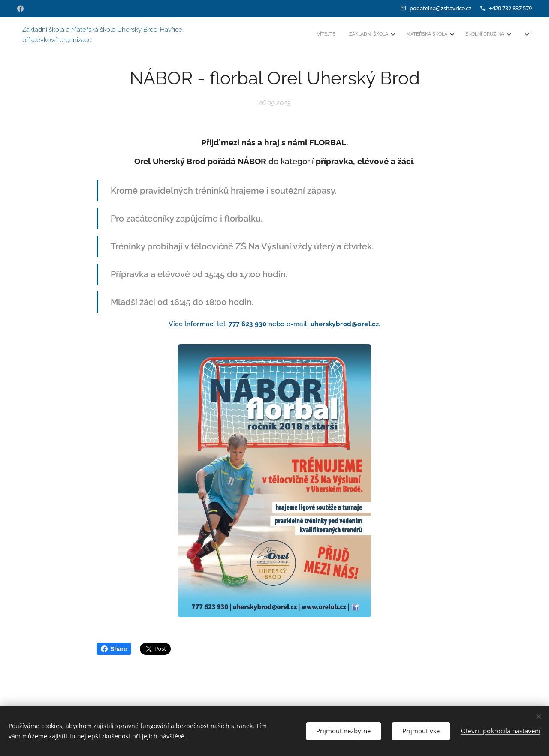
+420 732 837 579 (510, 8)
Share (114, 649)
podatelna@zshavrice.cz (440, 8)
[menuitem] (430, 35)
